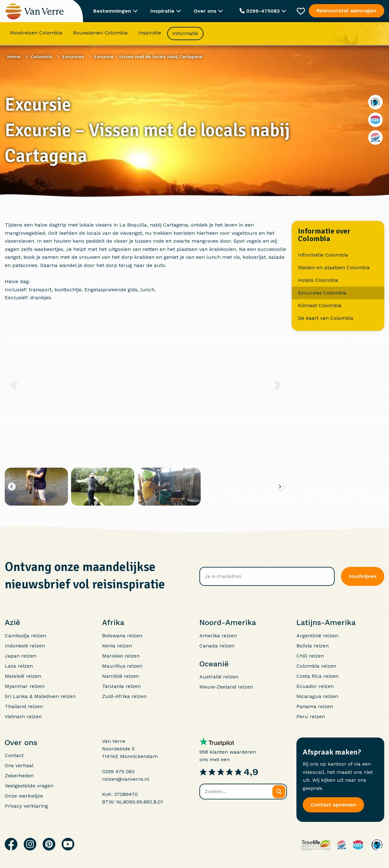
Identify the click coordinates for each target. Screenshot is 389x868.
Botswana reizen (122, 636)
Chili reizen (310, 656)
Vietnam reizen (23, 716)
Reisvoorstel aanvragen (346, 11)
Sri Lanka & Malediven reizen (40, 696)
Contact (14, 755)
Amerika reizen (218, 636)
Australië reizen (219, 677)
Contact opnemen (333, 805)
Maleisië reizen (23, 676)
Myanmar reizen (25, 686)
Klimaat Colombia (320, 305)
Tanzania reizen (121, 686)
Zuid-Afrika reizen (124, 696)
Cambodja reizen (25, 636)
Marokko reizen (121, 656)
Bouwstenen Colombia (100, 33)
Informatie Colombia (323, 255)
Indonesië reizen (25, 646)
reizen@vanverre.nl (126, 779)
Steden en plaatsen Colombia (334, 267)
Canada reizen (217, 646)
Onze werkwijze (24, 796)
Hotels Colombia (318, 280)
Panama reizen (315, 706)
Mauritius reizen (122, 666)
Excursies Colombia (322, 293)
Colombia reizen (316, 666)
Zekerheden (19, 776)
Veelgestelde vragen (29, 786)
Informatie (185, 34)
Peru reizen (311, 716)
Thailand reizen (24, 706)
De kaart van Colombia (326, 318)
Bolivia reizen (313, 646)
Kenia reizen (117, 646)
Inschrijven (363, 576)
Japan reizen (21, 656)
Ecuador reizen (315, 686)
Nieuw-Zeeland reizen (226, 687)
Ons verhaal (19, 765)
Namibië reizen (121, 676)
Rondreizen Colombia (36, 33)
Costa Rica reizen (317, 676)
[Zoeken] (279, 792)
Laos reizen (19, 666)
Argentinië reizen (317, 636)
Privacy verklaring (26, 806)
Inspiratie (150, 33)
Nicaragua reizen (317, 696)
